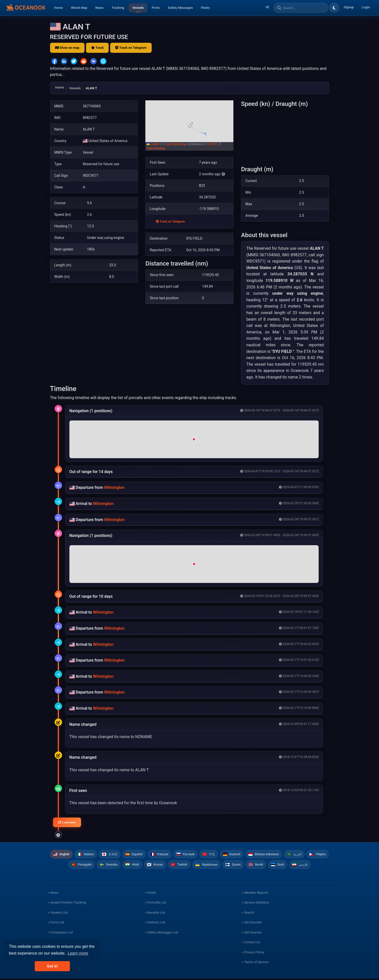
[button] (190, 125)
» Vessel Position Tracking (67, 904)
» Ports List (56, 924)
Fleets (205, 8)
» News (53, 894)
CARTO (212, 144)
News (99, 8)
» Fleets (150, 894)
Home (58, 8)
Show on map (67, 48)
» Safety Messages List (162, 934)
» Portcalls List (156, 904)
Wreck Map (79, 8)
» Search (248, 914)
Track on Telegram (131, 48)
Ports (156, 8)
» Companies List (60, 934)
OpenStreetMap (176, 144)
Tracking (118, 8)
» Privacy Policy (253, 953)
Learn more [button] (78, 953)
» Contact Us (251, 944)
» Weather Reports (255, 894)
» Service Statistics (255, 904)
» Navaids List (155, 914)
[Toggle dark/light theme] (334, 8)
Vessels (138, 8)
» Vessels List (58, 914)
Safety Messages (180, 8)
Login (366, 7)
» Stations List (155, 924)
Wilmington (114, 487)
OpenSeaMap (156, 148)
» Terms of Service (255, 964)
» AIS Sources (252, 934)
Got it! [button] (52, 966)
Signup (349, 7)
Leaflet (153, 144)
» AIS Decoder (252, 924)
